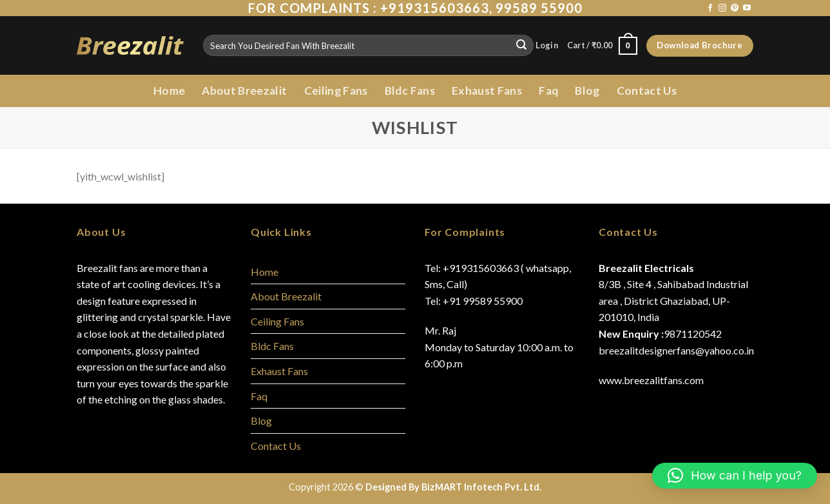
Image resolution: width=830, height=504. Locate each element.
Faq (548, 91)
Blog (587, 91)
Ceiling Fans (336, 91)
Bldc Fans (410, 91)
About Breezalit (244, 91)
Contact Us (647, 91)
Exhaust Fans (487, 91)
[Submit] (521, 46)
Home (169, 91)
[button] (735, 476)
